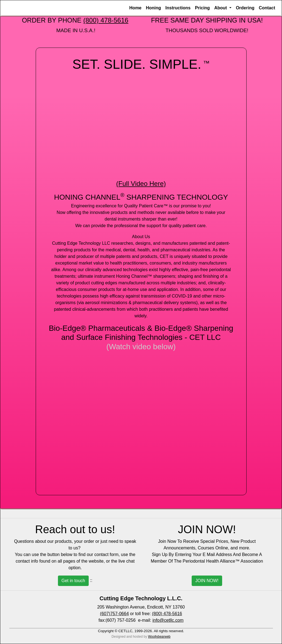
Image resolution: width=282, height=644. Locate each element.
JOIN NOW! (207, 581)
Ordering (245, 8)
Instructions (178, 8)
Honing (153, 8)
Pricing (202, 8)
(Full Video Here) (141, 184)
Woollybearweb (159, 637)
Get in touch (73, 581)
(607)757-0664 (114, 614)
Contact (267, 8)
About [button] (221, 8)
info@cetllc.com (168, 620)
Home (135, 8)
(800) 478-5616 (106, 20)
